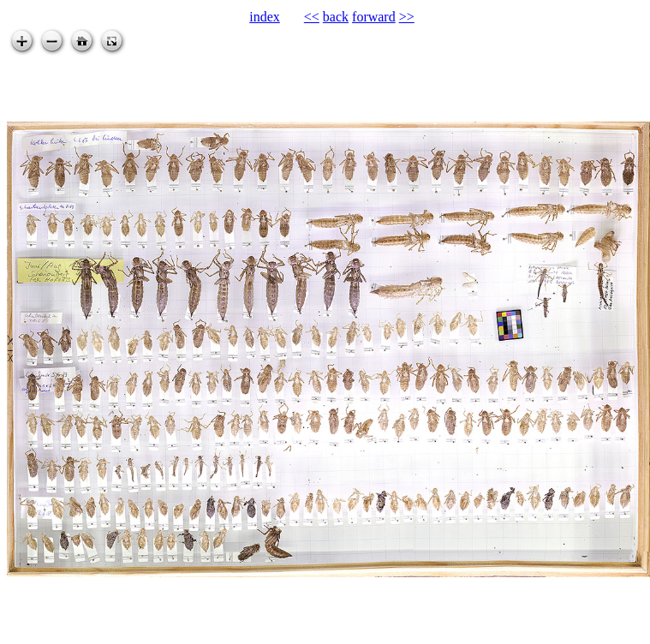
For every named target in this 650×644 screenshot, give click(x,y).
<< (312, 17)
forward (374, 17)
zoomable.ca (615, 630)
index (265, 17)
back (336, 17)
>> (407, 17)
